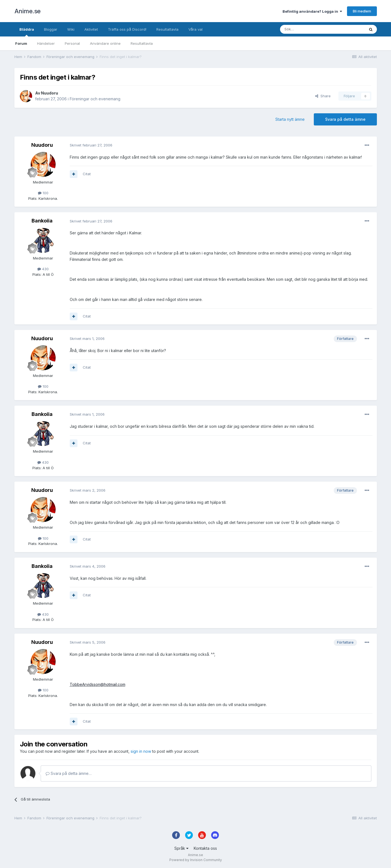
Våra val (195, 29)
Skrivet (91, 145)
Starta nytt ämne (290, 119)
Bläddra (27, 32)
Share (323, 96)
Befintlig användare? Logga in (312, 11)
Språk (181, 848)
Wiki (71, 29)
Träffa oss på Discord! (127, 29)
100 (43, 193)
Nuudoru (50, 93)
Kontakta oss (205, 848)
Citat (87, 174)
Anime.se (28, 11)
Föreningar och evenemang (95, 99)
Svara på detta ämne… (69, 773)
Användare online (105, 43)
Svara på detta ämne (345, 119)
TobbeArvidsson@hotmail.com (98, 684)
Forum (21, 43)
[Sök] (308, 29)
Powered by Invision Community (196, 860)
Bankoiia (42, 221)
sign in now (141, 751)
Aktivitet (91, 29)
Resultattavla (142, 43)
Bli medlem (362, 11)
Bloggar (51, 29)
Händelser (46, 43)
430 (43, 269)
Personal (72, 43)
